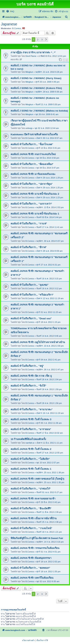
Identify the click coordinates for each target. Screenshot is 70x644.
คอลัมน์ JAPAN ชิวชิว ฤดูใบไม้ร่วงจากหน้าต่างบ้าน (38, 342)
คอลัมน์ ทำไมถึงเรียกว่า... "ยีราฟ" (29, 247)
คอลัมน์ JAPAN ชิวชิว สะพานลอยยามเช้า (33, 499)
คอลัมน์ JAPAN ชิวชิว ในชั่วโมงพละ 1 (31, 469)
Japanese (9, 24)
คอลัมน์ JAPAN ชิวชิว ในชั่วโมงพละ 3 (31, 419)
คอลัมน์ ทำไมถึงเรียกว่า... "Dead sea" (31, 318)
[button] (46, 39)
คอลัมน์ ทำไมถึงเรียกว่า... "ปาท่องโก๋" (31, 489)
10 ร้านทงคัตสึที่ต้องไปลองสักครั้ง (28, 439)
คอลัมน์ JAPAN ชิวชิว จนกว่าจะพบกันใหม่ (33, 154)
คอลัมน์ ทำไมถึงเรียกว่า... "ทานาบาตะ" (32, 409)
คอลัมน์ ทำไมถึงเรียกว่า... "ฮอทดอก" (30, 568)
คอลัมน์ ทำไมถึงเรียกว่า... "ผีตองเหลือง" (32, 164)
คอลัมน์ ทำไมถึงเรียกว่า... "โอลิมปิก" (30, 459)
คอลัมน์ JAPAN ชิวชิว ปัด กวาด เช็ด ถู (31, 376)
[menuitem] (10, 11)
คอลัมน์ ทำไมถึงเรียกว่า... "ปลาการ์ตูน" (32, 184)
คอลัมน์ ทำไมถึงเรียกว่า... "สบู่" (27, 366)
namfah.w (30, 443)
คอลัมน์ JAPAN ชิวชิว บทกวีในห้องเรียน (32, 578)
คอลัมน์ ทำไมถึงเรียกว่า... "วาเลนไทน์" (31, 528)
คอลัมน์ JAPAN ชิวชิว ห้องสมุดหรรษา (31, 558)
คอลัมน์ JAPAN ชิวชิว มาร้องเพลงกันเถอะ (33, 174)
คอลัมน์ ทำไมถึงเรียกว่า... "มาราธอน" (31, 429)
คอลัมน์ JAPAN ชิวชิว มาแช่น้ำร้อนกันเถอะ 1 (35, 214)
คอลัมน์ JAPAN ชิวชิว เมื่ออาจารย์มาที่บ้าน (34, 518)
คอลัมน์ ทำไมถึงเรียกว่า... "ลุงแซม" (30, 285)
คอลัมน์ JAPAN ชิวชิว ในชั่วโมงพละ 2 (31, 449)
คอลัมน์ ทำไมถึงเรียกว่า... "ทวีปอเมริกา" (32, 295)
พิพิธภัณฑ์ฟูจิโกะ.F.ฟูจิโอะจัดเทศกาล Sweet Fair (37, 538)
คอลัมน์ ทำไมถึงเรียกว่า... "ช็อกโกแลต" (32, 144)
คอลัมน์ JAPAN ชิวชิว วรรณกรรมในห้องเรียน (35, 548)
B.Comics (17, 28)
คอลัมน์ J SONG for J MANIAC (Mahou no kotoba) (39, 111)
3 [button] (42, 39)
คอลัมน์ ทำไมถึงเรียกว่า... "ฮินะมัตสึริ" (31, 508)
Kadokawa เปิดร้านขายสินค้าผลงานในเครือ (34, 134)
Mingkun (29, 72)
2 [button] (38, 39)
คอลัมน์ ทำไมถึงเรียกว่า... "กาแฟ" (29, 224)
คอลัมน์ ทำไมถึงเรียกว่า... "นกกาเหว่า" (31, 204)
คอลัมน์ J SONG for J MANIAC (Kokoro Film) (36, 88)
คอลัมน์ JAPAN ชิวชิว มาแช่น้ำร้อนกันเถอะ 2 (35, 194)
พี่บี (24, 28)
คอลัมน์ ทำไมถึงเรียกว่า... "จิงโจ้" (28, 386)
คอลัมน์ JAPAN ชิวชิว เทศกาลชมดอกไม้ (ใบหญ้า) (37, 479)
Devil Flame (31, 56)
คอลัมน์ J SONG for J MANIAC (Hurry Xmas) (36, 78)
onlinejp (29, 128)
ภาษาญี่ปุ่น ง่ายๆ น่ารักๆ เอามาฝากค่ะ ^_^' (33, 52)
